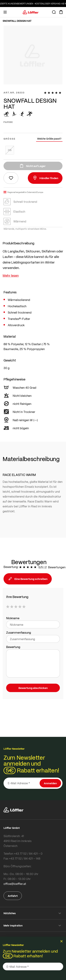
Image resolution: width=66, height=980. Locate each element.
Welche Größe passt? (49, 139)
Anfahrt (13, 896)
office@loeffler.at (15, 884)
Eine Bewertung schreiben (28, 579)
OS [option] (10, 150)
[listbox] (33, 128)
